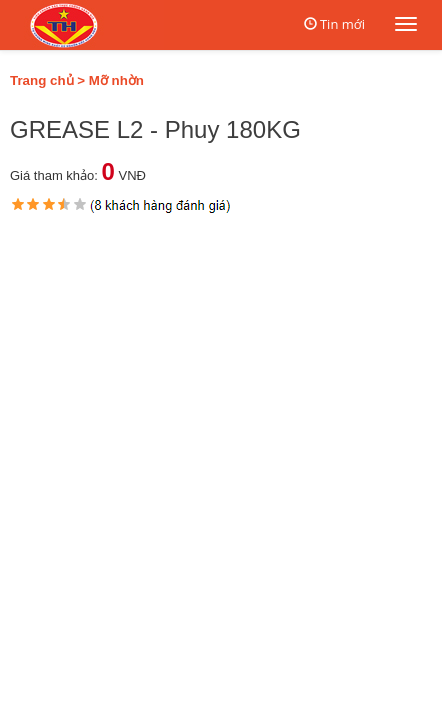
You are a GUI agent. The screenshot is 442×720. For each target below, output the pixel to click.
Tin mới (342, 24)
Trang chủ (42, 80)
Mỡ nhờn (116, 80)
